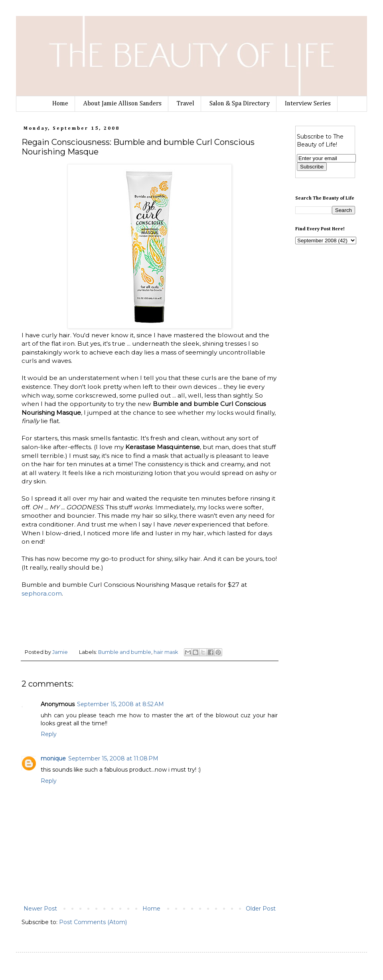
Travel (186, 104)
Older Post (261, 909)
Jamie (61, 652)
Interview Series (308, 104)
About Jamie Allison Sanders (122, 104)
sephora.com (42, 593)
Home (60, 104)
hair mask (166, 652)
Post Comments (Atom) (93, 922)
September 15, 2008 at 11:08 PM (113, 758)
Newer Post (40, 909)
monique (53, 758)
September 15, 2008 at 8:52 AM (120, 704)
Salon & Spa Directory (240, 104)
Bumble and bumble (125, 652)
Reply (49, 734)
